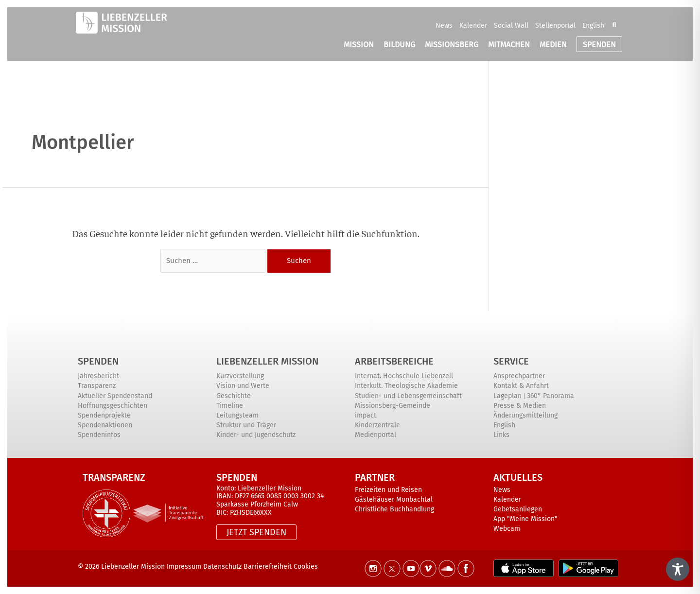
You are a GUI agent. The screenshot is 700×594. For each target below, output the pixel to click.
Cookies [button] (306, 567)
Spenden (98, 361)
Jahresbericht (98, 376)
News (444, 26)
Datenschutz (222, 567)
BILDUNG (399, 44)
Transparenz (97, 386)
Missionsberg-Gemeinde (393, 406)
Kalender (473, 26)
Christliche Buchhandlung (394, 509)
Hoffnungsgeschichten (113, 406)
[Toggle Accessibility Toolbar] (678, 569)
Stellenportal (555, 26)
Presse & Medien (520, 406)
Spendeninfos (99, 435)
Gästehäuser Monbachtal (394, 499)
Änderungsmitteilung (525, 415)
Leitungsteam (237, 415)
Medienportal (376, 435)
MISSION (359, 44)
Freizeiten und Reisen (388, 490)
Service (511, 361)
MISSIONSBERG (452, 44)
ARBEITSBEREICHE (394, 361)
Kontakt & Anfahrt (521, 386)
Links (501, 435)
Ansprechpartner (519, 376)
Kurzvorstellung (240, 376)
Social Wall (511, 26)
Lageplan (507, 396)
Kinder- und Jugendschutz (256, 435)
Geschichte (234, 396)
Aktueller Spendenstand (115, 396)
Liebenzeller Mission (267, 361)
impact (366, 415)
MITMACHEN (509, 44)
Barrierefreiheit (269, 567)
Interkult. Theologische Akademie (406, 386)
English (593, 26)
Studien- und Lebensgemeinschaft (408, 396)
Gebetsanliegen (518, 509)
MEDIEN (553, 44)
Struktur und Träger (246, 425)
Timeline (230, 406)
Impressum (184, 567)
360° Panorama (551, 396)
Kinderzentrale (377, 425)
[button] (614, 25)
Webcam (507, 529)
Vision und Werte (243, 386)
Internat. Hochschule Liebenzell (404, 376)
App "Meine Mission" (525, 519)
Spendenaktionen (105, 425)
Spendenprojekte (104, 415)
